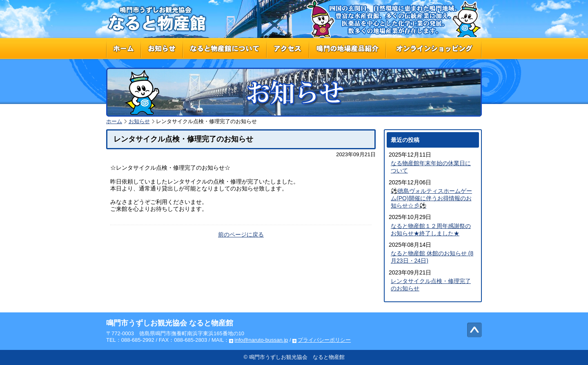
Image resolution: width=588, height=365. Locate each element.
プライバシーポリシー (324, 340)
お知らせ (139, 121)
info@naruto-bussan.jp (261, 340)
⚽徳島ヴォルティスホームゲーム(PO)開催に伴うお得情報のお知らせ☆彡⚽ (431, 198)
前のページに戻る (241, 234)
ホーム (114, 121)
